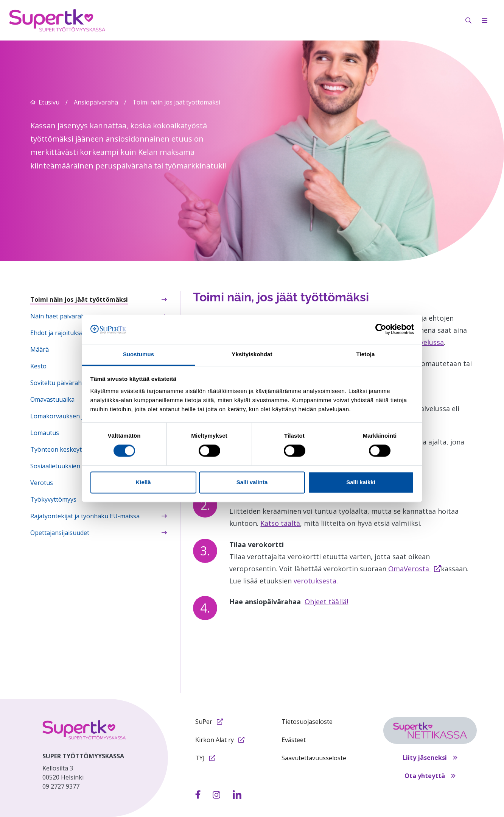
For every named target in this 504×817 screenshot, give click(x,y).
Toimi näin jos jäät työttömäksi (176, 102)
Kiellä (143, 482)
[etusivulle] (84, 730)
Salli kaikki (361, 482)
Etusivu (49, 102)
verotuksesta (315, 581)
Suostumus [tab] (139, 354)
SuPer (209, 722)
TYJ (205, 758)
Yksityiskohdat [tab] (252, 354)
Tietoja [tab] (366, 354)
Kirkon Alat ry (220, 740)
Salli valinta (252, 482)
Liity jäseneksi (430, 758)
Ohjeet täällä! (326, 602)
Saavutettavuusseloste (314, 758)
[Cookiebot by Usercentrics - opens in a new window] (381, 329)
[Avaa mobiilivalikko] (485, 20)
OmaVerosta (414, 569)
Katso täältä (280, 523)
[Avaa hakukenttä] (468, 20)
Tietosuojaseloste (307, 722)
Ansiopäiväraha (96, 102)
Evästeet (294, 740)
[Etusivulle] (57, 20)
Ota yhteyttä (430, 776)
